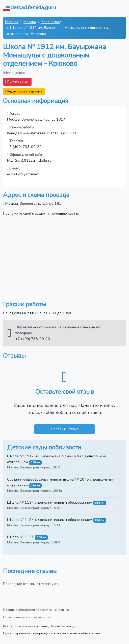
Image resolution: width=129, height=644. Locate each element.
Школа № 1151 (20, 537)
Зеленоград (51, 22)
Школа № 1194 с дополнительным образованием (50, 502)
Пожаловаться (17, 81)
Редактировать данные (24, 91)
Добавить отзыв (64, 429)
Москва (30, 22)
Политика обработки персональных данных (36, 610)
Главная (12, 22)
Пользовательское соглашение (27, 617)
